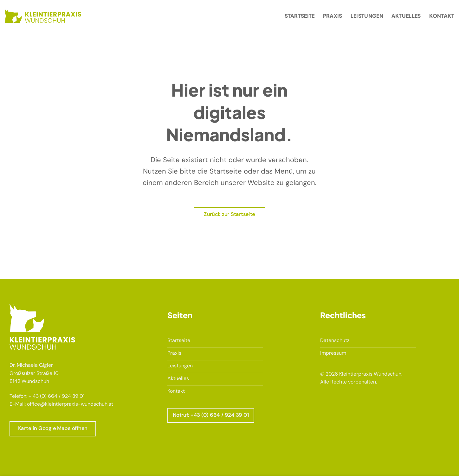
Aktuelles (406, 16)
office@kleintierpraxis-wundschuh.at (70, 404)
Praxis (333, 16)
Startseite (300, 16)
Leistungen (367, 16)
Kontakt (442, 16)
